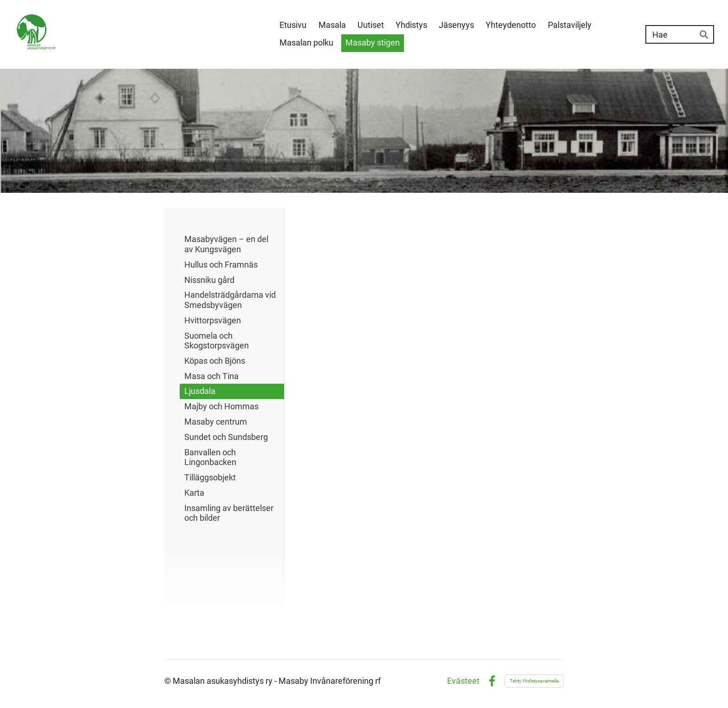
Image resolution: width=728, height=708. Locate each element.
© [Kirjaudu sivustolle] (169, 681)
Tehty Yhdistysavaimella (534, 681)
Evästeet (463, 681)
